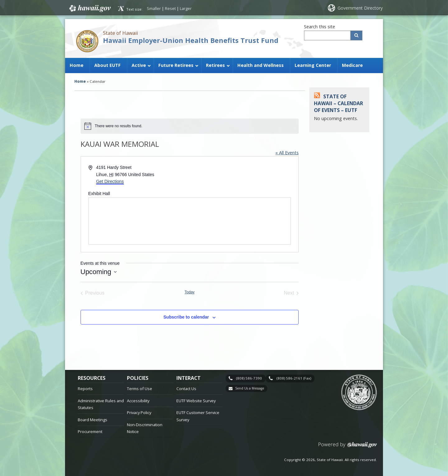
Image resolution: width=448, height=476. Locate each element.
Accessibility (138, 401)
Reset (170, 8)
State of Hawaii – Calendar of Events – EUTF (338, 103)
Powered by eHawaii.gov (348, 447)
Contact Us (186, 389)
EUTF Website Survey (196, 401)
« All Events (287, 153)
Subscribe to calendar (186, 317)
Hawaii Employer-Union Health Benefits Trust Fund (191, 40)
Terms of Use (140, 389)
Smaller (154, 8)
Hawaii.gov (89, 8)
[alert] (190, 126)
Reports (85, 389)
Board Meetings (93, 420)
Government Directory (360, 8)
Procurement (90, 432)
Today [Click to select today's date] (189, 292)
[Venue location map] (190, 221)
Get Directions (110, 181)
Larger (186, 8)
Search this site (320, 27)
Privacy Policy (139, 413)
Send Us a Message (250, 388)
